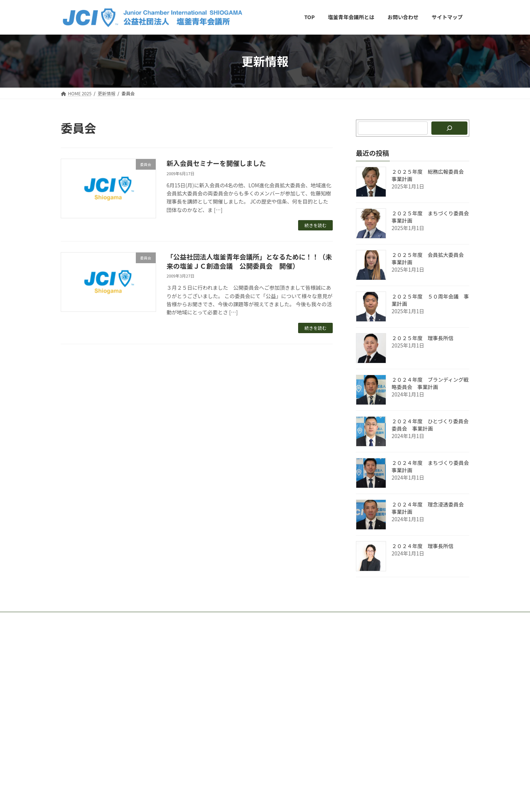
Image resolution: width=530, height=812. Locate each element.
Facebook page (405, 656)
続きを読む (315, 225)
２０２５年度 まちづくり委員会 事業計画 (433, 217)
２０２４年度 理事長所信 (423, 546)
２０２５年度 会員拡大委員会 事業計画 (430, 258)
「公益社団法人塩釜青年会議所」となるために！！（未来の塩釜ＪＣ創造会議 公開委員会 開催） (249, 261)
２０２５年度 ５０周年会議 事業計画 (430, 300)
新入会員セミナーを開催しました (216, 163)
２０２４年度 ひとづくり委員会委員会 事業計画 (430, 425)
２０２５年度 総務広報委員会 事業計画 (430, 175)
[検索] (449, 128)
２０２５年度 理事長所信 (423, 338)
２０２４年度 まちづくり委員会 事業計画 (433, 466)
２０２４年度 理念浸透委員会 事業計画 (430, 508)
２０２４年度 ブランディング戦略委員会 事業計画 (430, 383)
